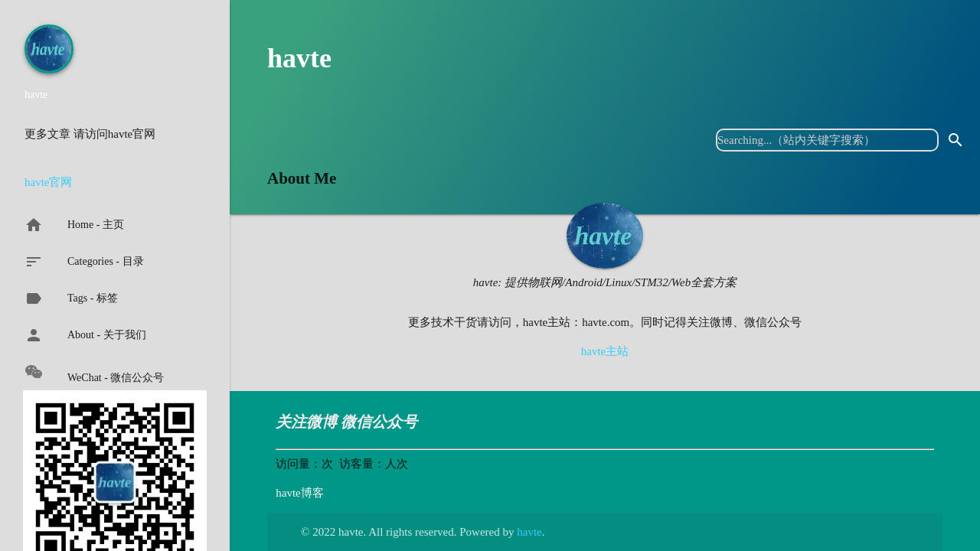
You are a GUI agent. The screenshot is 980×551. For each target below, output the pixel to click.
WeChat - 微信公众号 (94, 373)
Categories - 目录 (84, 262)
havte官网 (48, 182)
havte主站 (605, 351)
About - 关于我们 (85, 335)
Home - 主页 (74, 225)
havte (299, 58)
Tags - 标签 (71, 298)
